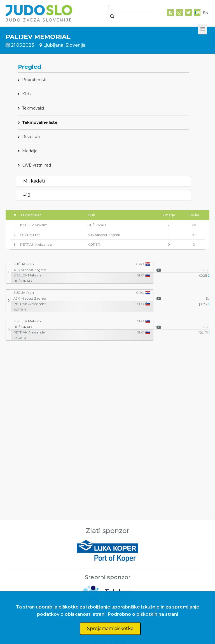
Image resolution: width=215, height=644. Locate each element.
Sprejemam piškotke (110, 628)
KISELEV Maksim (27, 275)
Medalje (30, 151)
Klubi (27, 94)
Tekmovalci (33, 108)
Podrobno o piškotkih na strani (143, 614)
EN (205, 13)
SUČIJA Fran (24, 264)
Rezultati (31, 137)
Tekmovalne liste (40, 122)
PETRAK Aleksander (30, 304)
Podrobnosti (34, 80)
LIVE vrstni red (37, 165)
